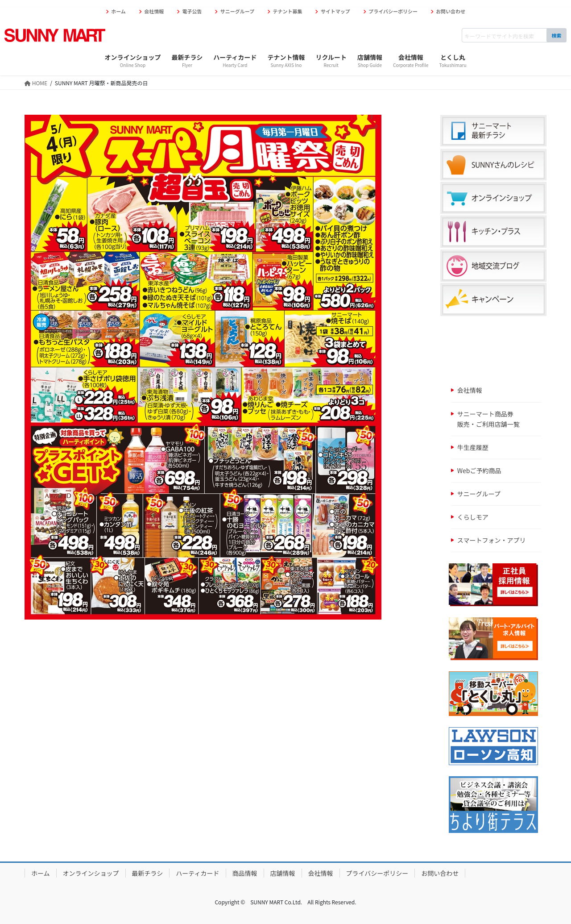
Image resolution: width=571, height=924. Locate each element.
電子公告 (192, 11)
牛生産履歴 (473, 447)
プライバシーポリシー (393, 11)
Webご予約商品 (479, 470)
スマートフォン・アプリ (492, 540)
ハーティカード (197, 873)
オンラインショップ (91, 873)
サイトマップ (335, 11)
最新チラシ (148, 873)
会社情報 (154, 11)
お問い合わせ (451, 11)
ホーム (118, 11)
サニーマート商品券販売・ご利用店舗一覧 (488, 419)
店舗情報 (283, 873)
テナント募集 (288, 11)
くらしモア (473, 517)
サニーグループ (237, 11)
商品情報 (245, 873)
